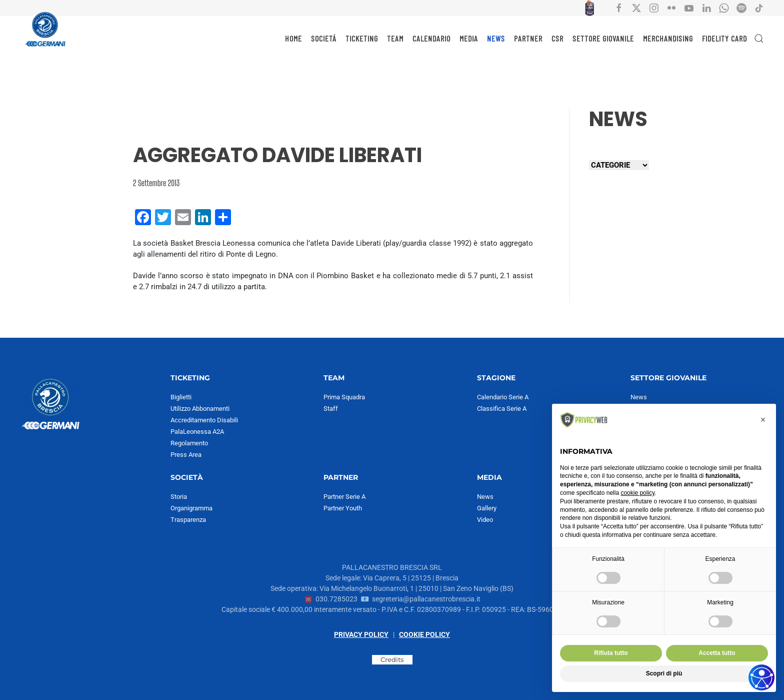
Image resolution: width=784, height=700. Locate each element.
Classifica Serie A (502, 409)
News (485, 497)
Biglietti (181, 397)
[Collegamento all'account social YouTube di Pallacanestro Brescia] (689, 8)
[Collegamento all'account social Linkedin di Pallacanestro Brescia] (706, 8)
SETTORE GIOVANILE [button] (603, 38)
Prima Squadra (344, 397)
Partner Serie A (344, 497)
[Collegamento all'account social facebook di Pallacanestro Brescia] (619, 8)
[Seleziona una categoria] (619, 165)
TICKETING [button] (362, 38)
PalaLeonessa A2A (197, 432)
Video (485, 520)
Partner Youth (343, 508)
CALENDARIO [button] (431, 38)
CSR (557, 38)
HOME (293, 38)
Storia (179, 497)
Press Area (186, 455)
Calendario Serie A (503, 397)
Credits (392, 659)
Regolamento (189, 443)
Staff (331, 409)
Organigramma (191, 508)
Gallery (487, 508)
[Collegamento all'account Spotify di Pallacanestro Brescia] (741, 8)
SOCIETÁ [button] (324, 38)
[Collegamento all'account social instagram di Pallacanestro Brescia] (654, 8)
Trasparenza (188, 520)
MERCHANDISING (668, 38)
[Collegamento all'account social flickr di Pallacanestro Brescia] (671, 8)
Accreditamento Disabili (204, 420)
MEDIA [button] (469, 38)
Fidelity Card (724, 38)
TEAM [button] (395, 38)
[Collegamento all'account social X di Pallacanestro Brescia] (636, 8)
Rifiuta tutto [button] (611, 653)
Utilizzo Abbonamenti (200, 409)
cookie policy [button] (637, 493)
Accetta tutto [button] (717, 653)
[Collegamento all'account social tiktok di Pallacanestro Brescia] (759, 8)
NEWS (496, 38)
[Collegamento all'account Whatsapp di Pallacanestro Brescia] (724, 8)
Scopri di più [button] (664, 673)
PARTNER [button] (528, 38)
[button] (759, 39)
